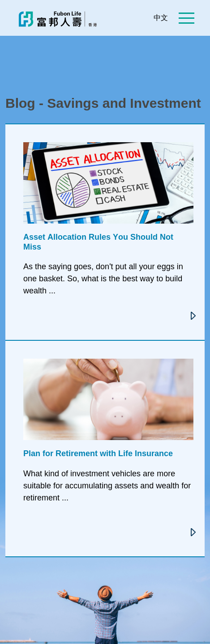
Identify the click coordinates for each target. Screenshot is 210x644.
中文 (161, 18)
